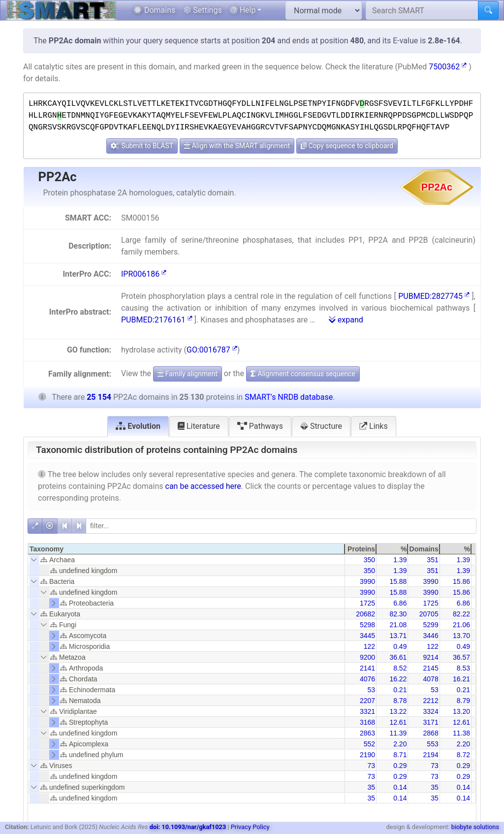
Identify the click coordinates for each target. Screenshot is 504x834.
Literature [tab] (199, 426)
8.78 (400, 701)
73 (372, 766)
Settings (202, 10)
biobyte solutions (475, 827)
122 (369, 646)
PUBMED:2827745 (434, 296)
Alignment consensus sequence (303, 374)
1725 (367, 603)
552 (369, 744)
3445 (367, 636)
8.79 (463, 701)
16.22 (398, 679)
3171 (431, 722)
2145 (431, 668)
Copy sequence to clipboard (347, 146)
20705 (429, 614)
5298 (367, 625)
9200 (367, 657)
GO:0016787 (212, 350)
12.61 (398, 722)
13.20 (461, 711)
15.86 (461, 581)
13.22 (398, 711)
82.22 (461, 614)
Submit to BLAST (142, 146)
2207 (367, 701)
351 (432, 560)
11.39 (398, 733)
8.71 (400, 755)
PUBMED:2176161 (157, 320)
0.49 (400, 646)
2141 (367, 668)
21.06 (461, 625)
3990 (367, 581)
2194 (431, 755)
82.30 (398, 614)
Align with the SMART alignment (237, 146)
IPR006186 (144, 274)
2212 (431, 701)
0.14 (400, 787)
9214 (431, 657)
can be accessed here (203, 486)
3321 (367, 711)
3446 (431, 636)
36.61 (398, 657)
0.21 (400, 690)
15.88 (398, 581)
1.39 (400, 560)
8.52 (400, 668)
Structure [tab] (321, 426)
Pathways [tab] (260, 426)
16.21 (461, 679)
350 (369, 560)
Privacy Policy (250, 827)
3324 (431, 711)
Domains (154, 10)
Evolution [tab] (138, 426)
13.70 (461, 636)
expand (346, 320)
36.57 (461, 657)
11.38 (461, 733)
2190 (367, 755)
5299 (431, 625)
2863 (367, 733)
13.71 (398, 636)
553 (432, 744)
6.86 (400, 603)
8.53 (463, 668)
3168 (367, 722)
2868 (431, 733)
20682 (365, 614)
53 (372, 690)
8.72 (463, 755)
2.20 (400, 744)
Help (243, 10)
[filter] (281, 526)
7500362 (448, 67)
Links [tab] (374, 426)
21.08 (398, 625)
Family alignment (188, 374)
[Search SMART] (422, 10)
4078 (431, 679)
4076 (367, 679)
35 (372, 787)
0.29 (400, 766)
